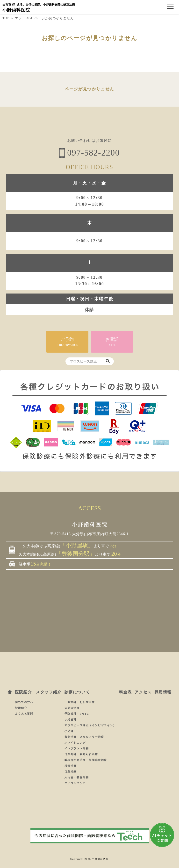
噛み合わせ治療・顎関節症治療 (86, 760)
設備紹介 (21, 708)
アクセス (143, 692)
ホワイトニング (75, 743)
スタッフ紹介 (49, 692)
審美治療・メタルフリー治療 (84, 737)
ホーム (10, 692)
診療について (77, 692)
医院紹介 (23, 692)
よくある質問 (24, 714)
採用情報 (163, 692)
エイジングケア (75, 783)
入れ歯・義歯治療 (77, 777)
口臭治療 (71, 772)
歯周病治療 (72, 708)
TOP (6, 18)
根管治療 (71, 766)
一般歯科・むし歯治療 (80, 702)
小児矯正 (71, 731)
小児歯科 (71, 719)
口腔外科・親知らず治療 (81, 754)
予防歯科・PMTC (77, 714)
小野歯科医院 (16, 10)
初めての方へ (24, 702)
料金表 (125, 692)
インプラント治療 (77, 748)
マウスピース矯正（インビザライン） (90, 725)
